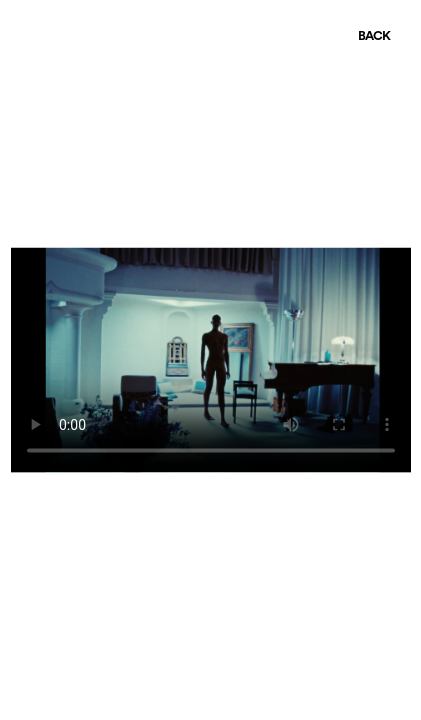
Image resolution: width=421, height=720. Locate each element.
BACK (374, 36)
